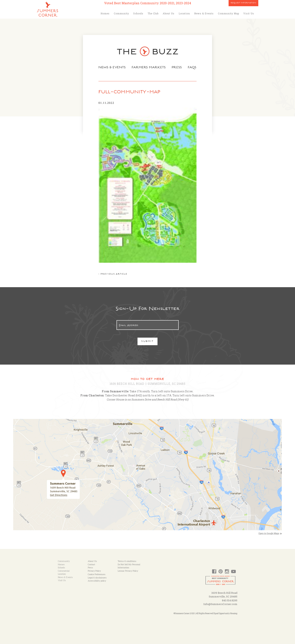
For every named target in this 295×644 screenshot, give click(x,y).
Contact (91, 564)
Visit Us (249, 13)
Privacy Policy (94, 571)
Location (184, 13)
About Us (169, 13)
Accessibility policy (97, 581)
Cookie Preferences (97, 574)
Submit (147, 342)
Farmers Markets (149, 68)
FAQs (192, 68)
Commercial (64, 571)
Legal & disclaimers (97, 578)
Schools (138, 13)
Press (177, 68)
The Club (153, 13)
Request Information (243, 3)
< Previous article (113, 274)
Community (121, 13)
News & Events (204, 13)
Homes (105, 13)
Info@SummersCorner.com (220, 604)
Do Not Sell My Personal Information (129, 566)
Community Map (228, 13)
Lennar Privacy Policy (128, 571)
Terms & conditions (127, 561)
